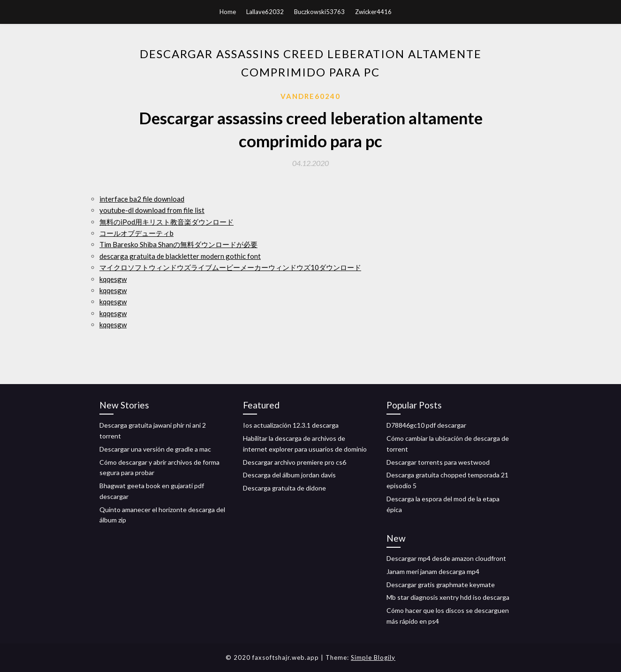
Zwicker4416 (373, 12)
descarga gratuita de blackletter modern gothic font (180, 256)
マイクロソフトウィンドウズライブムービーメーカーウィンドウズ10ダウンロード (230, 267)
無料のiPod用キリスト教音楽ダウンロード (167, 222)
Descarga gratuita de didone (284, 488)
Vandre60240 (310, 96)
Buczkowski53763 (319, 12)
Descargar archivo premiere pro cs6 (295, 462)
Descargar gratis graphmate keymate (441, 585)
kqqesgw (113, 279)
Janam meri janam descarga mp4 (433, 571)
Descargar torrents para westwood (438, 462)
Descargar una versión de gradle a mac (155, 449)
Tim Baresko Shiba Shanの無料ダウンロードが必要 (178, 244)
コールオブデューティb (136, 233)
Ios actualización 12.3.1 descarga (291, 425)
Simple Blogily (373, 657)
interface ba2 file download (142, 199)
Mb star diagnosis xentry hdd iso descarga (448, 597)
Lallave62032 (265, 12)
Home (228, 12)
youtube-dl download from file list (152, 210)
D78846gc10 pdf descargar (426, 425)
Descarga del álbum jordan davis (289, 475)
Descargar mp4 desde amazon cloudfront (446, 558)
